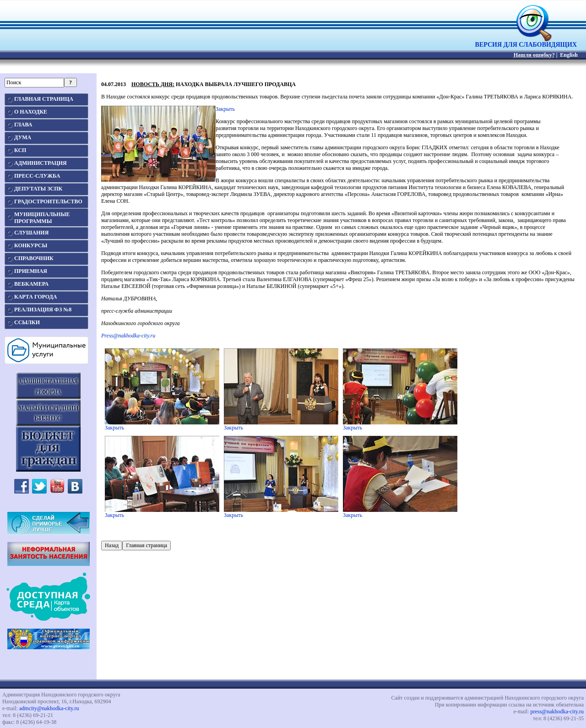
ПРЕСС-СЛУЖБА (37, 176)
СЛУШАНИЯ (31, 233)
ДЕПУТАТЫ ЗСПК (38, 189)
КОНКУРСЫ (31, 245)
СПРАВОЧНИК (34, 258)
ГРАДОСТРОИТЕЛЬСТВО (48, 201)
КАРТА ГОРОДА (36, 297)
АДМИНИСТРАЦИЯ (41, 163)
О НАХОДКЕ (31, 112)
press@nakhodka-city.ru (557, 712)
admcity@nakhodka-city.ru (49, 708)
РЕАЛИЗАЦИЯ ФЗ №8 (43, 310)
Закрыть (225, 109)
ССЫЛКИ (27, 322)
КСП (20, 150)
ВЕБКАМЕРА (31, 284)
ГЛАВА (23, 125)
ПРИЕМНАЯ (31, 271)
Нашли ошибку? (534, 55)
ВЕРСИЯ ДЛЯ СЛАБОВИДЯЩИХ (526, 42)
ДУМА (23, 137)
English (569, 55)
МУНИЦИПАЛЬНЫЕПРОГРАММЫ (42, 218)
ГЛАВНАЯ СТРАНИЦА (44, 99)
